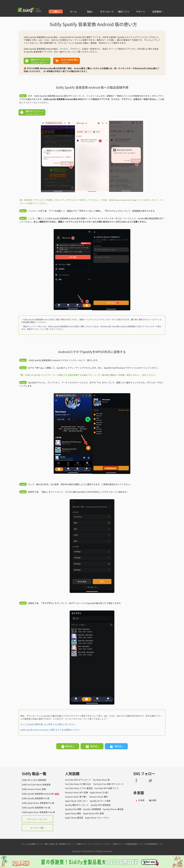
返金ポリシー (119, 844)
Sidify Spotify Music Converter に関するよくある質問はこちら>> (50, 730)
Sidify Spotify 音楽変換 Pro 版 (36, 798)
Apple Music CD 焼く (100, 792)
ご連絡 (78, 844)
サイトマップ (88, 844)
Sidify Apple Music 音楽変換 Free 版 (38, 812)
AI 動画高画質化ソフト (134, 844)
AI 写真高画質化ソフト (154, 844)
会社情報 (32, 844)
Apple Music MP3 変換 (93, 813)
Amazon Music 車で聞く (76, 797)
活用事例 (158, 12)
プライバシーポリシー (103, 844)
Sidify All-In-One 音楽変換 (34, 780)
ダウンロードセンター (38, 819)
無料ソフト (124, 12)
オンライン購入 (38, 828)
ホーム (73, 12)
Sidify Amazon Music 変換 (34, 789)
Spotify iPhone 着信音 (113, 809)
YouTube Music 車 (101, 780)
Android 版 (48, 319)
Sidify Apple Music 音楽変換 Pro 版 (38, 803)
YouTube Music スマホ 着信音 (79, 788)
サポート (141, 12)
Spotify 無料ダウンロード (77, 805)
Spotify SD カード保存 (100, 801)
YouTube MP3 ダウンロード (78, 780)
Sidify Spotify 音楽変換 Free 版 (36, 807)
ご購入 (56, 12)
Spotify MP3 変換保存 (101, 805)
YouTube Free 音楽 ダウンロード (108, 784)
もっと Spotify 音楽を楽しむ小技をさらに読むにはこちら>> (48, 724)
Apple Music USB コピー (76, 801)
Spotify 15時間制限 (92, 809)
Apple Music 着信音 (74, 818)
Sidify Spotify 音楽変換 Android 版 (38, 794)
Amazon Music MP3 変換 (77, 792)
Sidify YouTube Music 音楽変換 (36, 784)
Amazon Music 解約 (99, 797)
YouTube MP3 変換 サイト (107, 788)
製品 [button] (90, 12)
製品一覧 (54, 844)
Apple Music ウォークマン (97, 818)
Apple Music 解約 (73, 813)
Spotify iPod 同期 (73, 809)
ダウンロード (107, 12)
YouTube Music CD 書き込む (78, 784)
